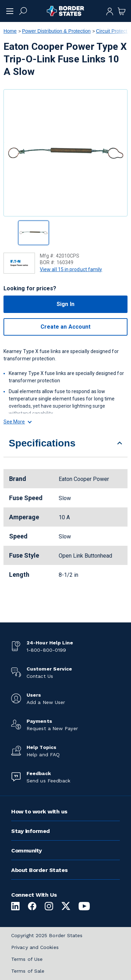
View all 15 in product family (71, 269)
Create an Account (65, 327)
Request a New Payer (52, 728)
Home (10, 31)
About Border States (39, 870)
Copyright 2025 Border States (47, 935)
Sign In (65, 304)
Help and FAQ (43, 755)
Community (27, 851)
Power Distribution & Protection (56, 31)
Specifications (42, 443)
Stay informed (31, 831)
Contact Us (40, 676)
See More (17, 422)
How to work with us (39, 811)
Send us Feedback (48, 781)
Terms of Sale (28, 971)
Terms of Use (27, 959)
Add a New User (46, 702)
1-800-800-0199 (46, 650)
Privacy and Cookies (35, 947)
